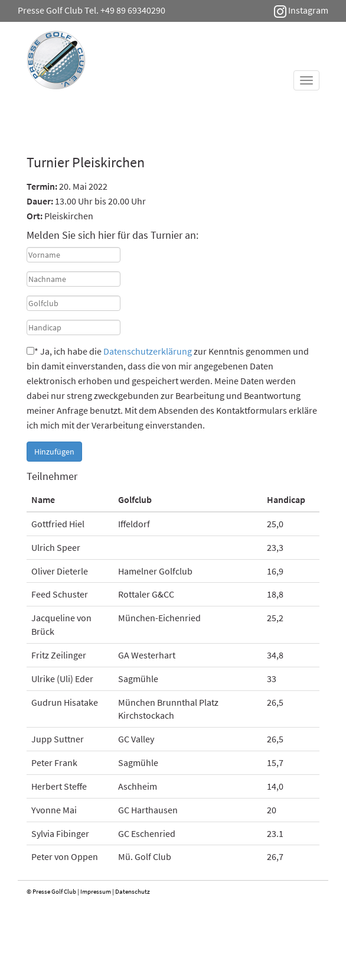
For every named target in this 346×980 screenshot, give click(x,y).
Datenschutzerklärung (148, 351)
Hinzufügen (54, 452)
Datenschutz (133, 891)
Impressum (96, 891)
